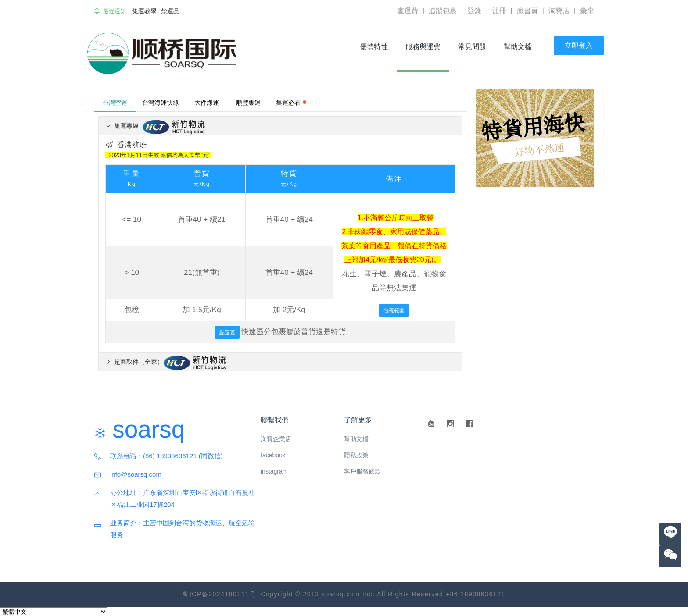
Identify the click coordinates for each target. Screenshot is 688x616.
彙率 (587, 11)
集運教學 (144, 11)
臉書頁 (527, 11)
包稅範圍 (394, 310)
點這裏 (227, 332)
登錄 (474, 11)
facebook (273, 455)
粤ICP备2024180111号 (219, 594)
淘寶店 (559, 11)
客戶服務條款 (362, 471)
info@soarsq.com (136, 474)
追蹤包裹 (443, 11)
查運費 (408, 11)
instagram (274, 471)
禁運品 (170, 11)
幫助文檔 (518, 47)
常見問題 (472, 47)
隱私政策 (356, 455)
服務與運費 (427, 47)
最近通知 (115, 11)
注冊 (499, 11)
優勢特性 (374, 47)
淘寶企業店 (276, 439)
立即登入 (579, 45)
